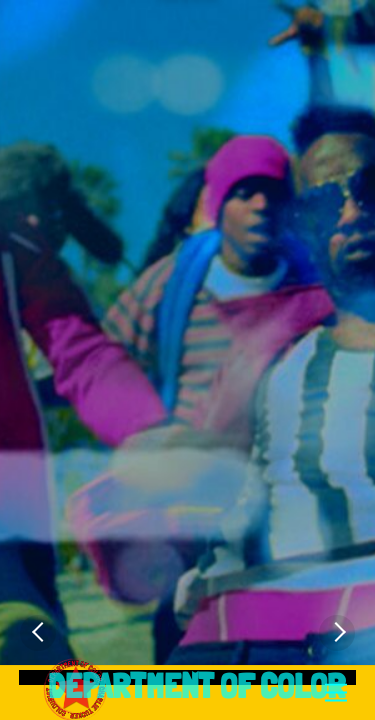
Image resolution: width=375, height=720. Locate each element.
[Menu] (336, 693)
